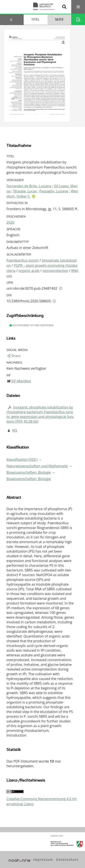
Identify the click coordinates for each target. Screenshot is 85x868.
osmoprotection (55, 271)
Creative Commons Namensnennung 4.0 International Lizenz (42, 801)
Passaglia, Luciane (54, 191)
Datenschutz (67, 860)
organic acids (29, 271)
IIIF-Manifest (21, 381)
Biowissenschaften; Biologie (29, 472)
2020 (10, 222)
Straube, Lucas (25, 191)
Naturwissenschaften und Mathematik (37, 466)
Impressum (43, 860)
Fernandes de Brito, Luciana (29, 186)
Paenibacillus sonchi (23, 260)
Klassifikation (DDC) (22, 460)
